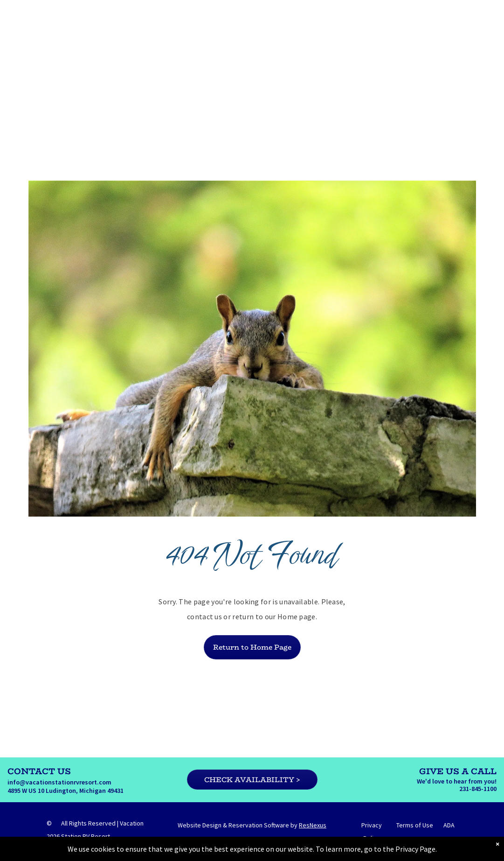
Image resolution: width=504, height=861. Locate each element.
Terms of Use (415, 825)
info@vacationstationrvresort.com (59, 782)
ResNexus (313, 825)
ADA (449, 825)
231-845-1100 (478, 789)
